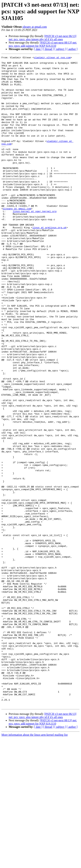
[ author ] (72, 49)
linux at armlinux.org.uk (49, 262)
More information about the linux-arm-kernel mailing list (35, 865)
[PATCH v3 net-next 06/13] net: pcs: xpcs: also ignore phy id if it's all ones (42, 38)
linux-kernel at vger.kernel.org (35, 243)
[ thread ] (48, 49)
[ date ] (38, 49)
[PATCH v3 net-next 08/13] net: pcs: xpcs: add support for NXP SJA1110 (43, 44)
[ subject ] (60, 49)
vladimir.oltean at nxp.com (52, 58)
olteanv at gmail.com (35, 27)
